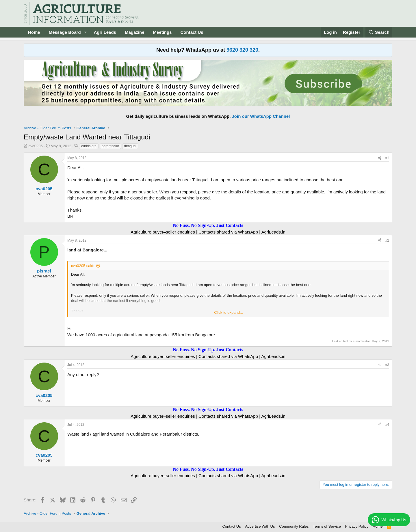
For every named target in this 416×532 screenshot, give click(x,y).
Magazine (135, 32)
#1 (387, 158)
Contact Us (192, 32)
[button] (85, 32)
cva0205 (36, 146)
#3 (387, 365)
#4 (387, 425)
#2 (387, 240)
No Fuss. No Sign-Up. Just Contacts (208, 225)
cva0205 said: (83, 266)
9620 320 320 (242, 50)
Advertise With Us (260, 526)
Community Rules (294, 526)
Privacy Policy (357, 526)
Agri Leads (105, 32)
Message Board (65, 32)
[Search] (379, 32)
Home (34, 32)
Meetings (162, 32)
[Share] (380, 158)
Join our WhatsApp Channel (261, 116)
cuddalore (89, 146)
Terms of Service (327, 526)
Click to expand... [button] (229, 312)
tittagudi (130, 146)
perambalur (110, 146)
